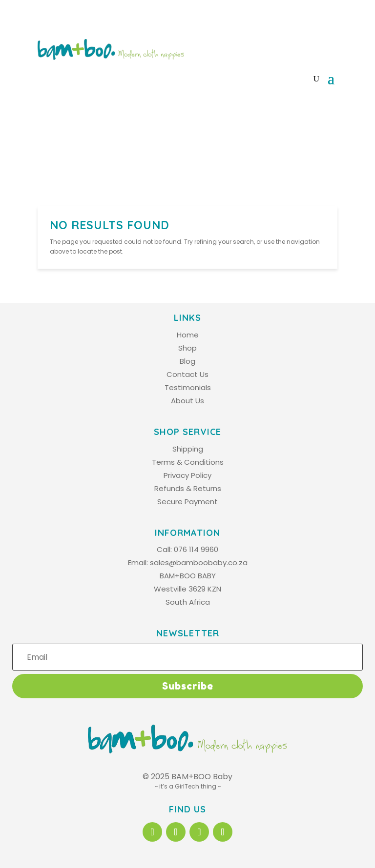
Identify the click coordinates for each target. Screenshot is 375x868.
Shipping (188, 449)
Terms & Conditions (188, 462)
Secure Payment (187, 502)
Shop (187, 348)
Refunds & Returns (188, 488)
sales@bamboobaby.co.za (199, 562)
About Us (187, 401)
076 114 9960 (196, 549)
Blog (187, 361)
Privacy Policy (187, 475)
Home (188, 335)
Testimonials (188, 387)
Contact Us (187, 374)
